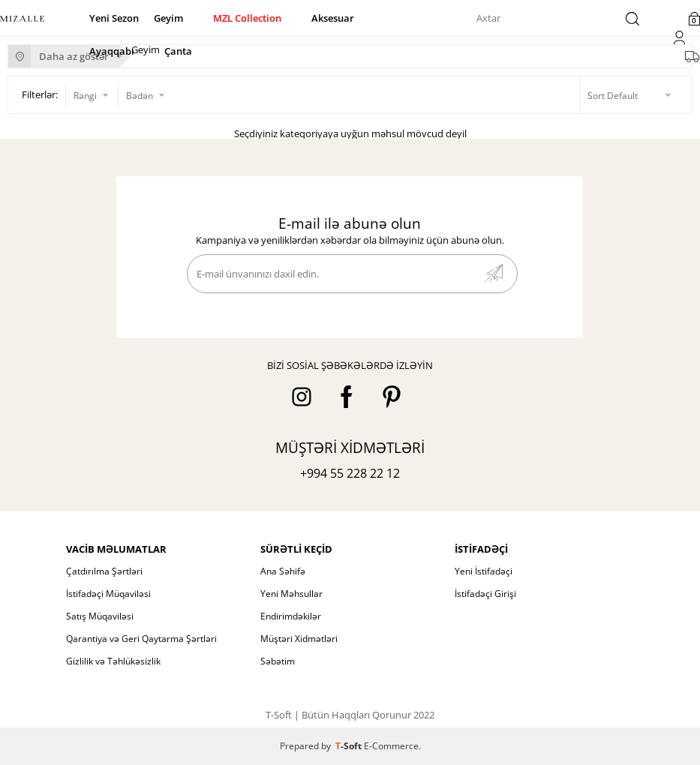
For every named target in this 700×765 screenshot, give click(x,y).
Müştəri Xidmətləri (299, 639)
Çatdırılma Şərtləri (104, 571)
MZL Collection (247, 18)
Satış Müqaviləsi (100, 616)
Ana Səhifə (283, 571)
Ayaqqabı (112, 51)
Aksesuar (333, 18)
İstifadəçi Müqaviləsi (108, 594)
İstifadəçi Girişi (485, 594)
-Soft (350, 746)
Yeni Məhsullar (291, 594)
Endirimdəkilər (291, 616)
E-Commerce (391, 746)
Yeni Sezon (114, 18)
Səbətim (278, 661)
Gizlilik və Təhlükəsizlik (113, 661)
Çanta (178, 51)
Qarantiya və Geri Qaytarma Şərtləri (141, 639)
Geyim (168, 18)
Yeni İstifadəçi (484, 571)
